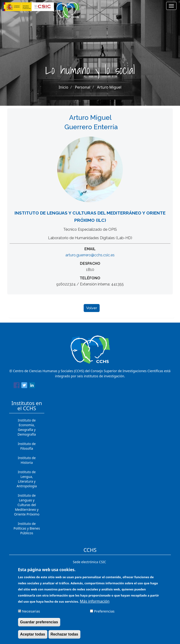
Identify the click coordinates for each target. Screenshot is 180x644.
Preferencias (104, 614)
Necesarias (31, 614)
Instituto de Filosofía (27, 446)
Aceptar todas (33, 637)
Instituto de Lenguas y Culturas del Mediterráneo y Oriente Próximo (27, 505)
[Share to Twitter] (24, 386)
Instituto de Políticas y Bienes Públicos (27, 528)
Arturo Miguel (109, 87)
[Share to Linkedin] (32, 386)
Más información (95, 604)
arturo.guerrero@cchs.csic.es (90, 255)
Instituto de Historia (27, 460)
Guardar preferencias (39, 625)
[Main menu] (171, 6)
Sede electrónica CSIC (89, 562)
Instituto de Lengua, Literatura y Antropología (27, 479)
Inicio (63, 87)
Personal (83, 87)
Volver (92, 308)
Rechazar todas (64, 637)
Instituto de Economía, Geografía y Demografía (27, 427)
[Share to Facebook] (17, 386)
